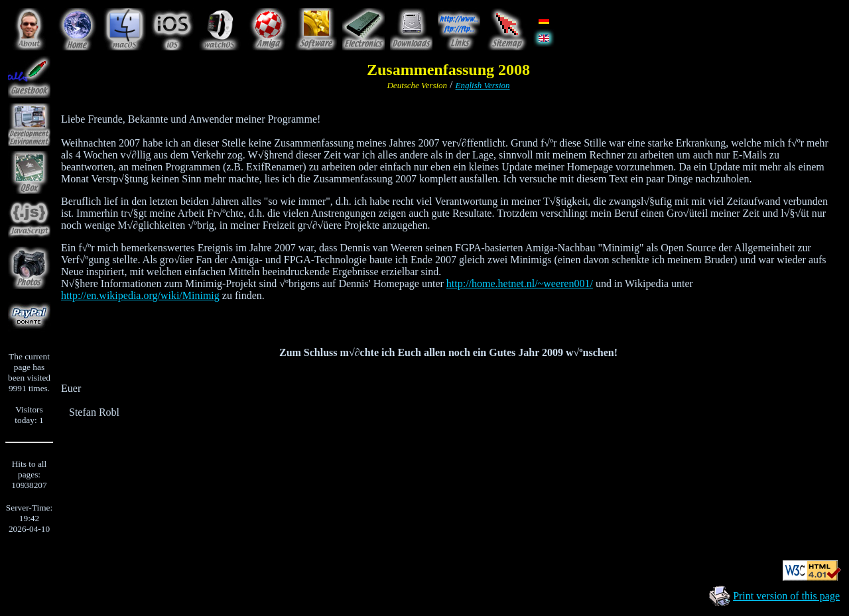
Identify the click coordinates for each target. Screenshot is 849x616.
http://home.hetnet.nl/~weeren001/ (520, 283)
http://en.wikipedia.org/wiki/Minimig (140, 295)
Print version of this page (786, 596)
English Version (483, 85)
